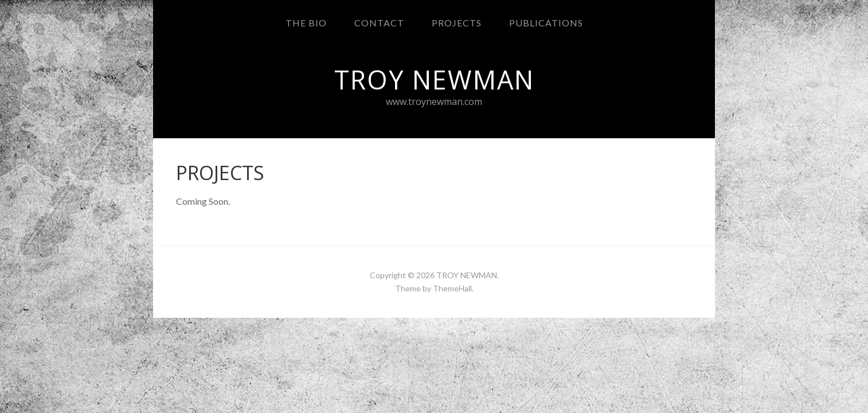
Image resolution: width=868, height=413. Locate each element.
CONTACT (379, 23)
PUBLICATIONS (546, 23)
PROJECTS (457, 23)
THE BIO (306, 23)
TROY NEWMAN (467, 275)
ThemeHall (452, 288)
